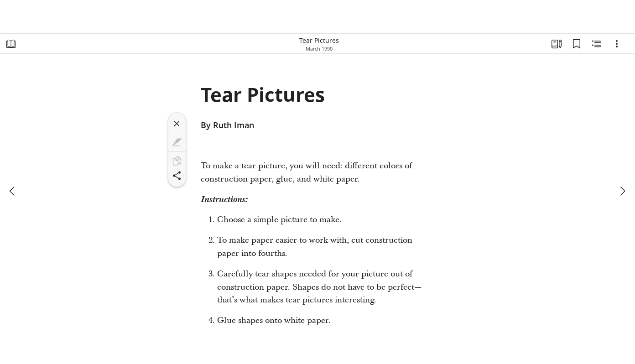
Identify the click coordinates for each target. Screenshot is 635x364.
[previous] (13, 191)
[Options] (617, 44)
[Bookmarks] (577, 44)
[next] (622, 191)
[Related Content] (597, 44)
